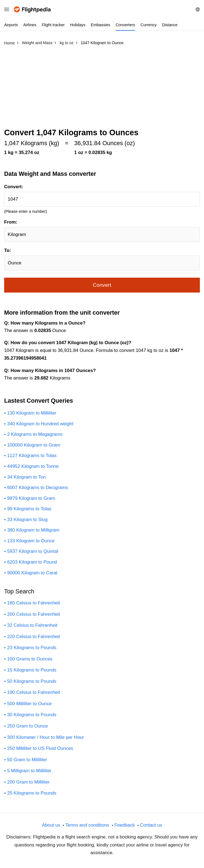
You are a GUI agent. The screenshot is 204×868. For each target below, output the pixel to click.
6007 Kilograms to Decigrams (38, 488)
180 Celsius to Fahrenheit (34, 603)
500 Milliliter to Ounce (29, 704)
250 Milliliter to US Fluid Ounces (40, 748)
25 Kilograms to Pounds (32, 793)
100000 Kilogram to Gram (34, 445)
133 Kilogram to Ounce (31, 541)
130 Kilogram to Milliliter (32, 413)
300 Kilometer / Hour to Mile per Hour (46, 737)
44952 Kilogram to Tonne (33, 466)
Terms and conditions (87, 825)
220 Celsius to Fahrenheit (34, 637)
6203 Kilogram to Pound (32, 562)
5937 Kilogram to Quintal (33, 551)
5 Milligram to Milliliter (29, 771)
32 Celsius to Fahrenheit (32, 625)
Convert (102, 285)
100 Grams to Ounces (30, 659)
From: (11, 222)
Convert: (14, 187)
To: (8, 250)
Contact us (151, 825)
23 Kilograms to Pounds (32, 648)
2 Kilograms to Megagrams (35, 434)
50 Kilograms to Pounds (32, 681)
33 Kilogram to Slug (27, 520)
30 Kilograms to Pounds (32, 715)
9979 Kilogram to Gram (31, 498)
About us (51, 825)
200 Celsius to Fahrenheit (34, 614)
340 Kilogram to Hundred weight (40, 424)
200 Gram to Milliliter (28, 782)
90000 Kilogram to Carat (32, 573)
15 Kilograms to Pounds (32, 670)
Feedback (124, 825)
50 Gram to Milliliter (27, 760)
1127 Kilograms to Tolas (32, 456)
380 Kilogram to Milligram (33, 530)
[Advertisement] (102, 89)
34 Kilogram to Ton (27, 477)
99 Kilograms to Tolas (29, 509)
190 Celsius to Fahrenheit (34, 692)
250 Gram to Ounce (27, 726)
